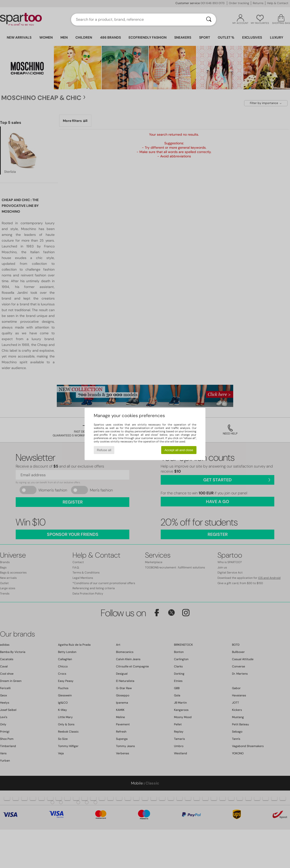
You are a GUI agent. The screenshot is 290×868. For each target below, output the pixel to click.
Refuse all (104, 450)
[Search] (209, 20)
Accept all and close (179, 450)
